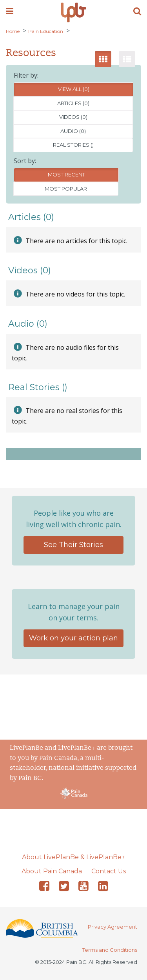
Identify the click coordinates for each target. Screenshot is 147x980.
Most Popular (66, 189)
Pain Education (46, 31)
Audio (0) (73, 131)
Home (13, 31)
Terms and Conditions (110, 950)
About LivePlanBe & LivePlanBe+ (73, 857)
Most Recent (66, 175)
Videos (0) (73, 117)
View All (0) (74, 89)
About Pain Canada (52, 871)
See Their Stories (73, 545)
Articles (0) (73, 103)
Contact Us (109, 871)
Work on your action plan (73, 638)
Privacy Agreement (113, 927)
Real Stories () (73, 145)
